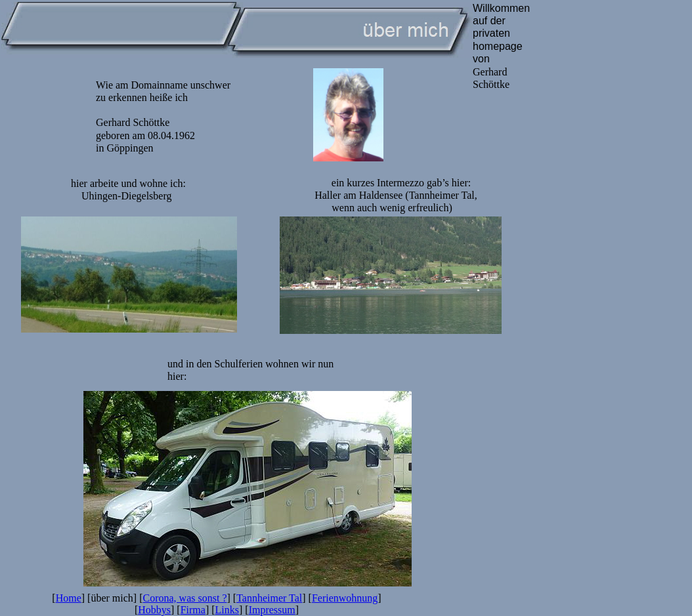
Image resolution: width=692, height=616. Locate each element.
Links (227, 610)
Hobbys (154, 610)
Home (69, 598)
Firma (193, 610)
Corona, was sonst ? (185, 598)
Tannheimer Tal (269, 598)
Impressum (272, 610)
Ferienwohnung (345, 598)
